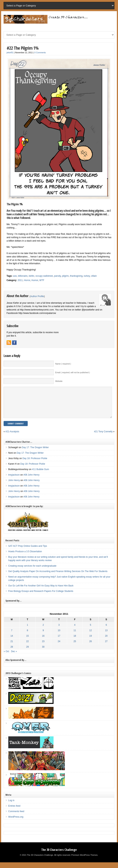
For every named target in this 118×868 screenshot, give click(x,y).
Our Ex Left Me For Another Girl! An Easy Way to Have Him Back (41, 591)
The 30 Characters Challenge (59, 855)
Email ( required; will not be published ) (73, 372)
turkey (87, 276)
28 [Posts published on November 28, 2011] (12, 653)
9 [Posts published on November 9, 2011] (43, 636)
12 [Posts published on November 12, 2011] (91, 636)
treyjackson (14, 480)
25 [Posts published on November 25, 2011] (75, 647)
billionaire (23, 276)
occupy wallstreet (44, 276)
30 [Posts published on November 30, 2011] (43, 653)
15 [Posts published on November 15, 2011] (27, 642)
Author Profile (37, 296)
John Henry (14, 486)
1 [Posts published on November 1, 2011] (27, 631)
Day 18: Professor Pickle (35, 464)
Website (59, 381)
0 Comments (40, 53)
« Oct (7, 657)
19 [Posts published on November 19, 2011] (91, 642)
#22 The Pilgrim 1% (23, 48)
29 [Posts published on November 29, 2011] (27, 653)
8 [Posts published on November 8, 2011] (27, 636)
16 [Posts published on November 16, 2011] (43, 642)
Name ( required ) (63, 364)
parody (57, 276)
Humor (35, 280)
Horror (27, 280)
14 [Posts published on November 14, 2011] (12, 642)
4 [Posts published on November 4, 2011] (75, 631)
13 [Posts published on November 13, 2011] (106, 636)
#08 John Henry (31, 480)
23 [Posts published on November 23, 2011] (43, 647)
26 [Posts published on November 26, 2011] (91, 647)
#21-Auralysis (12, 437)
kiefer (32, 276)
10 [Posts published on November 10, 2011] (59, 636)
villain (94, 276)
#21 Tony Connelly (103, 437)
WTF (42, 280)
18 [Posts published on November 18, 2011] (75, 642)
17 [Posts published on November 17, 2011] (59, 642)
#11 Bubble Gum (41, 475)
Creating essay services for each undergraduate (32, 571)
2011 (20, 280)
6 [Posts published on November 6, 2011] (106, 631)
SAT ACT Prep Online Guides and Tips (28, 552)
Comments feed (16, 817)
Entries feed (14, 812)
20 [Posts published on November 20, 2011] (106, 642)
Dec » (14, 657)
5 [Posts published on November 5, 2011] (91, 631)
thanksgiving (76, 276)
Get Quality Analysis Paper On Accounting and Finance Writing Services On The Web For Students (58, 577)
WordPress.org (16, 822)
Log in (11, 806)
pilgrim (65, 276)
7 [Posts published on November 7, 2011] (12, 636)
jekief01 (10, 53)
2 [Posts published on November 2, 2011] (43, 631)
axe (15, 276)
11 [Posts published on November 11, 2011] (75, 636)
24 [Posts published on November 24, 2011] (59, 647)
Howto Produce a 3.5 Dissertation (25, 557)
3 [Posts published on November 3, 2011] (59, 631)
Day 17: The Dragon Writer (35, 453)
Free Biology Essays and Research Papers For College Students (41, 597)
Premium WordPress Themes (84, 861)
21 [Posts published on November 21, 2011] (12, 647)
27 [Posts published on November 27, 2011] (106, 647)
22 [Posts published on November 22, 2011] (27, 647)
